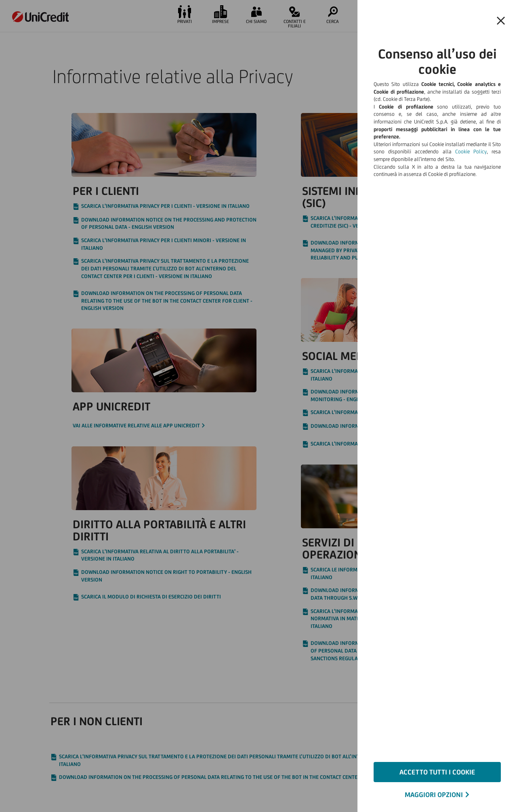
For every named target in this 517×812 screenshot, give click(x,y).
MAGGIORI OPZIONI (434, 795)
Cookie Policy (471, 152)
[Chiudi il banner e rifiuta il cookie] (501, 21)
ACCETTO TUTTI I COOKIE (437, 772)
